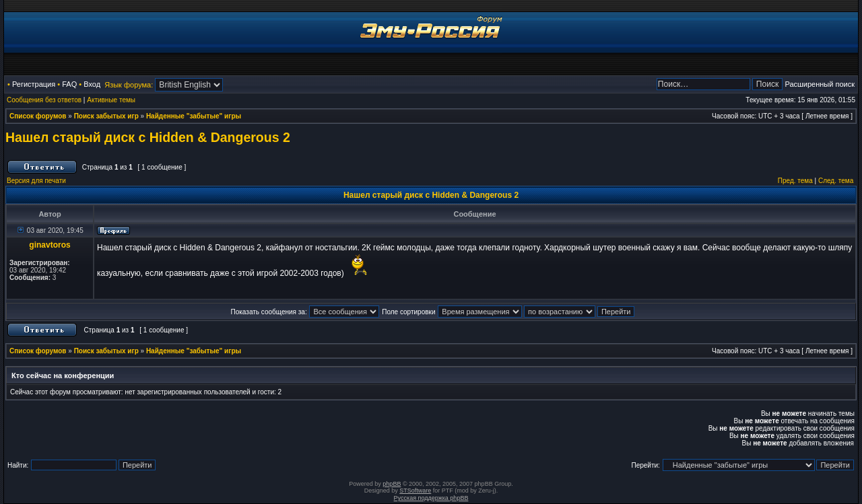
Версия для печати (36, 181)
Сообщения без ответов (44, 100)
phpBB (392, 484)
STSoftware (415, 491)
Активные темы (111, 100)
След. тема (836, 181)
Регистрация (34, 84)
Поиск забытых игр (106, 116)
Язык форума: (129, 85)
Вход (92, 84)
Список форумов (38, 116)
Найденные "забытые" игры (194, 116)
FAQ (69, 84)
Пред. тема (795, 181)
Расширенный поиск (820, 84)
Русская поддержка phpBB (431, 498)
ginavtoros (49, 245)
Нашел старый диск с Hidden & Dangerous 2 (148, 137)
